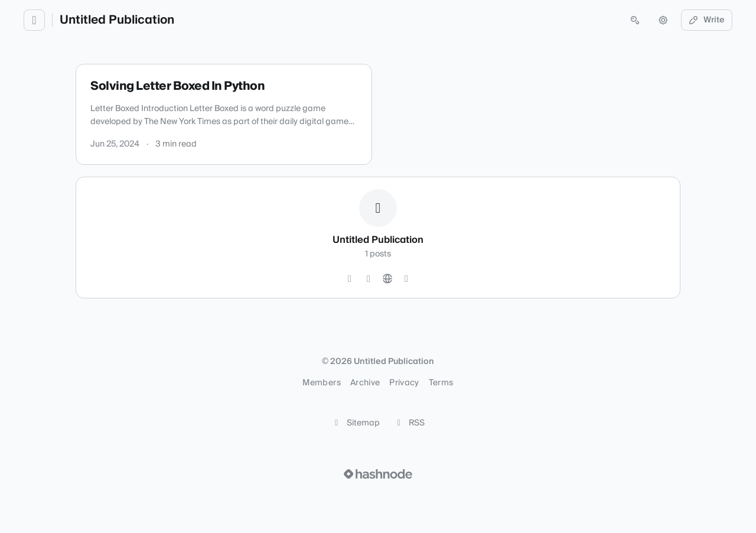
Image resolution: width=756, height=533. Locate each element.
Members (321, 383)
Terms (441, 383)
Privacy (404, 383)
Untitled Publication (117, 20)
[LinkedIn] (369, 279)
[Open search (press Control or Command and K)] (635, 20)
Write (707, 20)
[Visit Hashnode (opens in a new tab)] (378, 474)
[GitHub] (350, 279)
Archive (365, 383)
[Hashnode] (406, 279)
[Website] (387, 279)
